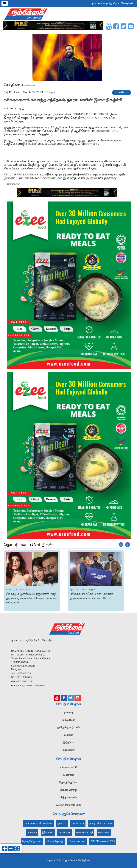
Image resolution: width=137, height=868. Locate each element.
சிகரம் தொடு (69, 790)
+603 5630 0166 (25, 682)
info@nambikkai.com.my (31, 686)
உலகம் (69, 735)
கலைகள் (29, 85)
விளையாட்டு (69, 768)
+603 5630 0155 (23, 673)
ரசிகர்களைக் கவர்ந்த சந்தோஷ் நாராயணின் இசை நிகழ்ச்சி (63, 100)
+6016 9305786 (23, 677)
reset (17, 849)
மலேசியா (68, 720)
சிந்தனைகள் (69, 798)
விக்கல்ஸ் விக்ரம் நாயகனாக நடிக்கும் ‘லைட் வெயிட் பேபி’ (91, 596)
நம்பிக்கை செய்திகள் (39, 823)
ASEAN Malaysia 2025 (68, 805)
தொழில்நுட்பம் (68, 783)
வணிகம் (68, 775)
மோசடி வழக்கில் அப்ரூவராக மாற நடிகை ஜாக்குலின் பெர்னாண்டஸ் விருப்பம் (31, 598)
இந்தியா (68, 743)
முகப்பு (68, 713)
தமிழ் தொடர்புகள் (68, 728)
